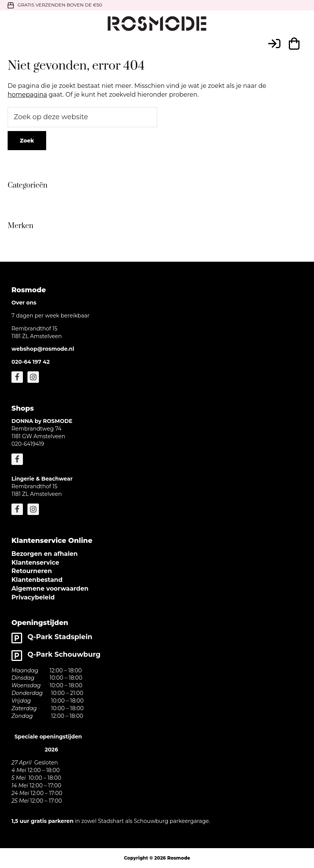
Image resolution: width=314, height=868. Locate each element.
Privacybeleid (33, 597)
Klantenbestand (37, 580)
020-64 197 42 (31, 362)
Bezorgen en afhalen (45, 554)
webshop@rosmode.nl (43, 349)
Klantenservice (35, 563)
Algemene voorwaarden (50, 589)
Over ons (24, 303)
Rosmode (179, 858)
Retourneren (32, 571)
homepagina (27, 95)
